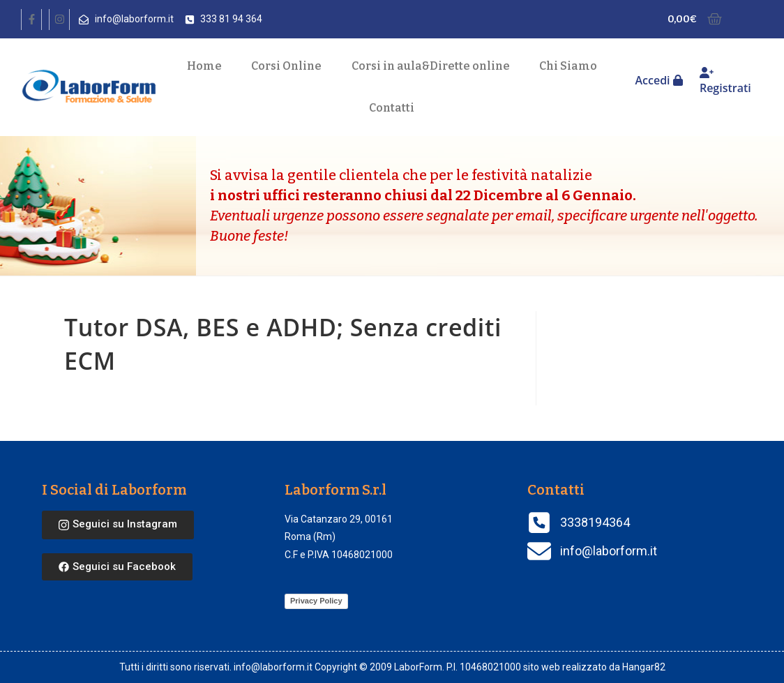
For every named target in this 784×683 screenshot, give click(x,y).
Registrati (725, 81)
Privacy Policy (316, 601)
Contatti (392, 108)
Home (204, 66)
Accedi (658, 80)
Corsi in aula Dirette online (431, 66)
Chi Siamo (568, 66)
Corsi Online (286, 66)
